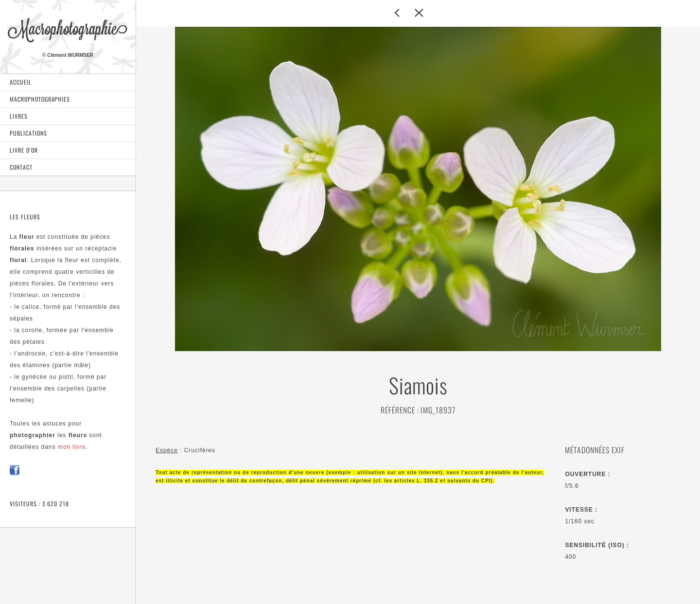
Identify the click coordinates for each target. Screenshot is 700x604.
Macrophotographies (40, 99)
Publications (28, 133)
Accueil (21, 82)
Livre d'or (24, 150)
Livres (19, 116)
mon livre (72, 447)
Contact (21, 167)
